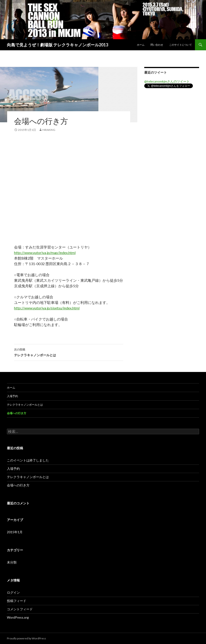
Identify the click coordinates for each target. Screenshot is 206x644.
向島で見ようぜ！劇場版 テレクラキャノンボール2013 (57, 45)
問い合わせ (157, 45)
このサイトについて (181, 45)
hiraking (49, 130)
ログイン (13, 592)
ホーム (141, 45)
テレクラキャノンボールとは (69, 352)
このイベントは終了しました (28, 460)
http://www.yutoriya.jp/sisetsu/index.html (47, 308)
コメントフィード (20, 609)
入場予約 (12, 396)
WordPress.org (18, 617)
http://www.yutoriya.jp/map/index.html (45, 253)
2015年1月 (15, 532)
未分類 (12, 562)
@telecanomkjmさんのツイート (167, 81)
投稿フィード (17, 601)
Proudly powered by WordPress (26, 638)
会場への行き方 (17, 413)
